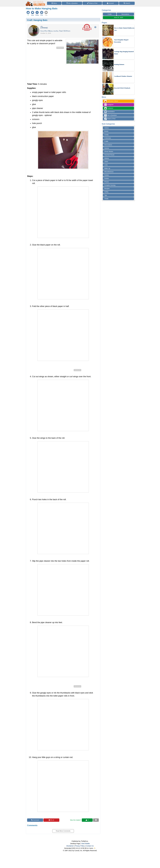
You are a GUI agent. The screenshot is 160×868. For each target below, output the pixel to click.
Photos (107, 182)
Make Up (107, 168)
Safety (106, 192)
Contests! (109, 108)
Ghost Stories (109, 151)
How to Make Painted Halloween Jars (124, 29)
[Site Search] (127, 3)
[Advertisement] (46, 65)
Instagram (109, 105)
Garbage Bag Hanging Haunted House (124, 53)
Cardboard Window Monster (123, 76)
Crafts (110, 14)
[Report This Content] (96, 820)
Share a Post (110, 119)
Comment (35, 820)
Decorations (125, 14)
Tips (106, 195)
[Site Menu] (54, 3)
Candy (106, 135)
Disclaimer (70, 846)
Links (106, 165)
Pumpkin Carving (110, 185)
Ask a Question (111, 115)
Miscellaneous (109, 172)
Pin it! (51, 820)
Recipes (107, 188)
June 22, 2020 (118, 18)
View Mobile (85, 844)
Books (106, 131)
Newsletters (109, 112)
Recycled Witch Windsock (122, 88)
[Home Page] (35, 1)
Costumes (108, 138)
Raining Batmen (119, 64)
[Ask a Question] (72, 3)
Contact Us (90, 846)
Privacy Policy (80, 846)
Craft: (37, 20)
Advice (106, 128)
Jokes (106, 162)
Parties (107, 175)
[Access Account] (111, 3)
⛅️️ (95, 848)
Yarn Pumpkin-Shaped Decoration (121, 41)
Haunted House (109, 155)
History (107, 158)
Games (107, 148)
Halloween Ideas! (111, 101)
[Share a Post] (92, 3)
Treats (106, 199)
